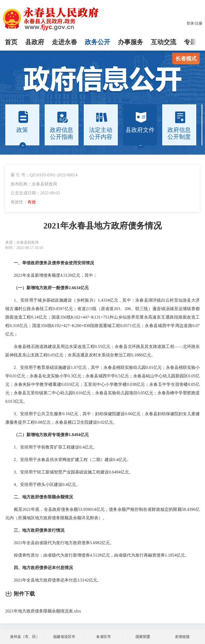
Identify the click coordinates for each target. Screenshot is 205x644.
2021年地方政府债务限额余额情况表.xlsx (43, 611)
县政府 (35, 42)
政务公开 (97, 42)
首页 (11, 42)
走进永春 (64, 42)
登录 (190, 23)
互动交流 (164, 42)
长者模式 (186, 59)
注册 (199, 23)
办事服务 (131, 42)
